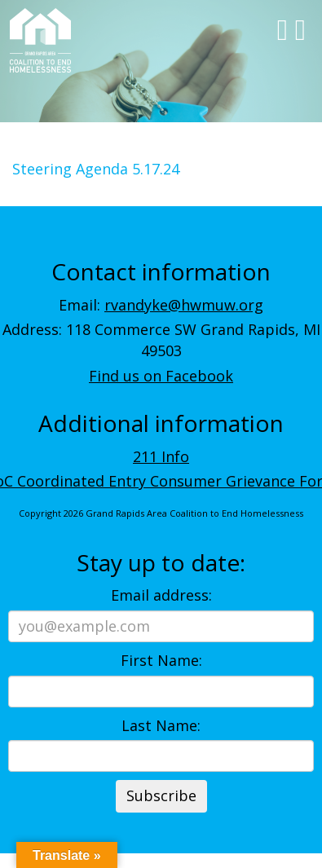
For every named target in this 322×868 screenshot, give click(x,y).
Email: (161, 305)
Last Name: (161, 725)
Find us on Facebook (161, 376)
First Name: (161, 660)
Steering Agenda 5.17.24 (96, 169)
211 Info (161, 456)
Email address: (161, 595)
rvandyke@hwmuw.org (184, 305)
